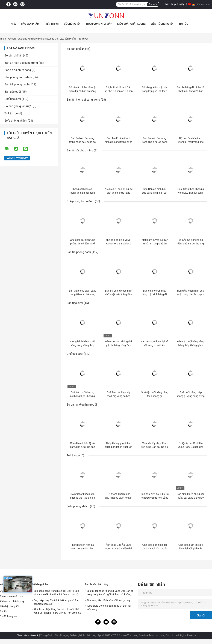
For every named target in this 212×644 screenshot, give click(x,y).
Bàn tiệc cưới (13, 92)
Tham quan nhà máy (99, 24)
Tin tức (183, 24)
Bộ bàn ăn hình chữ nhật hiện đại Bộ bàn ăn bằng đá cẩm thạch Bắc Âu (83, 91)
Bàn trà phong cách (17, 84)
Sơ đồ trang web (9, 616)
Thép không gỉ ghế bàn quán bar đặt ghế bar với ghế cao (118, 447)
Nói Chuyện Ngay (175, 4)
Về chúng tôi (72, 24)
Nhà (13, 24)
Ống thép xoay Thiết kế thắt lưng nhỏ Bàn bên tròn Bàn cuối (56, 602)
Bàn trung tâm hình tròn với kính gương (108, 600)
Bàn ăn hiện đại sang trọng (21, 63)
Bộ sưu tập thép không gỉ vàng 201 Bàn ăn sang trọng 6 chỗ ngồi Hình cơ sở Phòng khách (110, 593)
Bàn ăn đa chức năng (18, 70)
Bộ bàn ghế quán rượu (18, 106)
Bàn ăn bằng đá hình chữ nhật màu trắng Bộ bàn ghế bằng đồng (191, 91)
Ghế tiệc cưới (13, 99)
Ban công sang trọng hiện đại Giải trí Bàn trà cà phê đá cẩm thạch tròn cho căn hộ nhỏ (56, 593)
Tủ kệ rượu (11, 113)
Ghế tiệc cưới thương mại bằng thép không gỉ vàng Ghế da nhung (83, 396)
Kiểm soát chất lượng (131, 24)
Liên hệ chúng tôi (162, 24)
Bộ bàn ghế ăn (13, 56)
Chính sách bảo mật (28, 635)
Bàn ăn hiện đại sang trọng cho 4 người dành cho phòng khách (155, 142)
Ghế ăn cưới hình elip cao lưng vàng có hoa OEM (119, 396)
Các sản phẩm (30, 24)
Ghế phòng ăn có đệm (18, 77)
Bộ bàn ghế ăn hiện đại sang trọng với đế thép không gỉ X (155, 91)
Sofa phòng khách (16, 121)
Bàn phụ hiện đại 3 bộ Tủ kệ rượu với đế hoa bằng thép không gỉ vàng (154, 498)
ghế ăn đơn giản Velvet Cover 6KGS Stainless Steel (119, 244)
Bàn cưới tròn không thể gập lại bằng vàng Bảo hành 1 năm (119, 345)
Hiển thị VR (51, 24)
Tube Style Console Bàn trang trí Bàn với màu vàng (109, 607)
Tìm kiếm (153, 4)
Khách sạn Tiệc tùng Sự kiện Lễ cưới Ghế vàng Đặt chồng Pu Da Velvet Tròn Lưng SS (57, 611)
